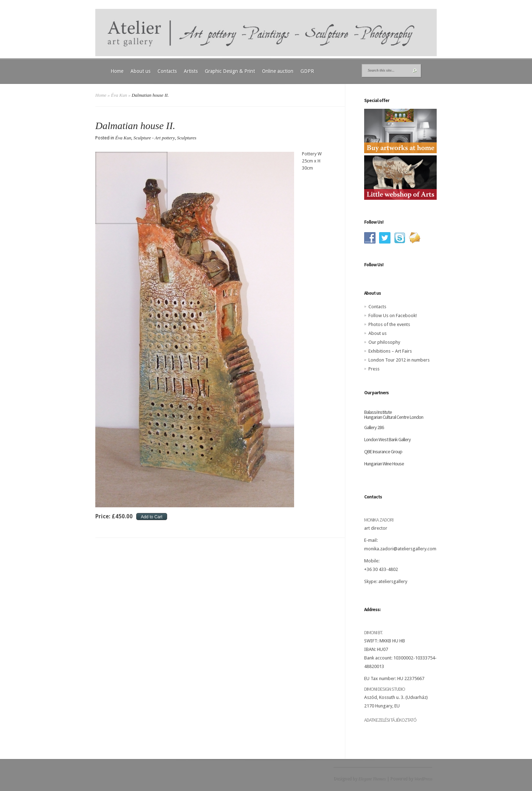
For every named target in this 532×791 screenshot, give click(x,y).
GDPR (307, 71)
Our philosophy (384, 342)
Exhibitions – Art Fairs (390, 351)
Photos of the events (389, 324)
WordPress (423, 779)
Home (117, 71)
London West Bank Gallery (387, 439)
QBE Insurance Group (383, 451)
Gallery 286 (374, 427)
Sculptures (187, 138)
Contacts (167, 71)
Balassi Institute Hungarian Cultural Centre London (394, 415)
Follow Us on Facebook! (393, 316)
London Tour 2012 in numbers (399, 360)
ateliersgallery (393, 581)
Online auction (278, 71)
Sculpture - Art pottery (154, 138)
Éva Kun (119, 95)
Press (374, 369)
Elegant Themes (372, 779)
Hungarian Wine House (384, 464)
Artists (191, 71)
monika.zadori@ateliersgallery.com (400, 549)
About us (140, 71)
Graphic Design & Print (230, 71)
